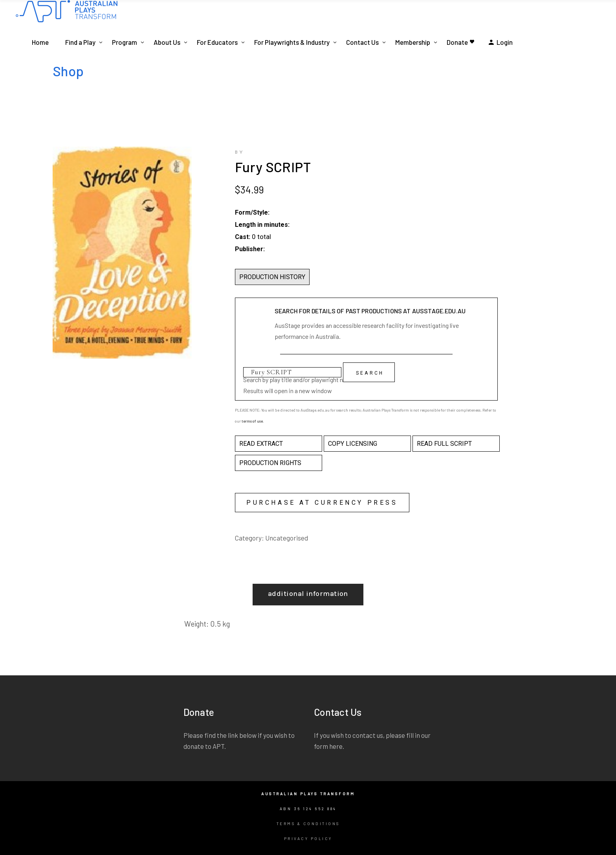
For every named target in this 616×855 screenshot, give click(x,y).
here (336, 746)
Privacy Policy (308, 838)
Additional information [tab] (308, 594)
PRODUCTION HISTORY (272, 277)
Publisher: (250, 249)
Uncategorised (287, 538)
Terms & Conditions (308, 824)
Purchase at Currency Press (322, 503)
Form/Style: (252, 212)
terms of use (252, 421)
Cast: (243, 237)
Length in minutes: (262, 225)
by (240, 153)
